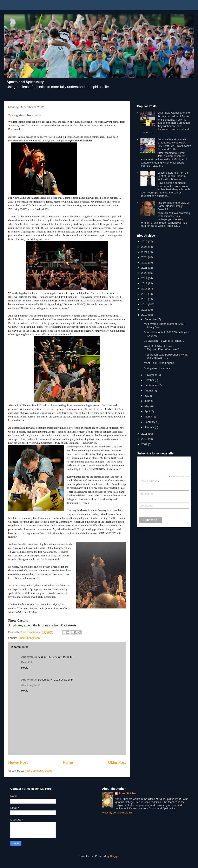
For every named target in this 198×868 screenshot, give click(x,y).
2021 (145, 268)
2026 (145, 241)
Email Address (149, 481)
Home (68, 762)
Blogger (115, 856)
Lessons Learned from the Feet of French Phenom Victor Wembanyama (173, 176)
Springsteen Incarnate (157, 368)
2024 (145, 252)
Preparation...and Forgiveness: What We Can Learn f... (166, 356)
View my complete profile (117, 813)
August (149, 391)
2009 (145, 444)
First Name (146, 494)
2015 (145, 299)
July (147, 396)
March (149, 417)
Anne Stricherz (128, 793)
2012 (145, 315)
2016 (145, 294)
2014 (145, 304)
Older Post (117, 762)
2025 (145, 247)
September (151, 385)
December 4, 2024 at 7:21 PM (56, 680)
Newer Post (18, 762)
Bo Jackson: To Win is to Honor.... (164, 341)
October (150, 380)
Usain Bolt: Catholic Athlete (174, 113)
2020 (145, 273)
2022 (145, 263)
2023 (145, 257)
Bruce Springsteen (29, 638)
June (148, 401)
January (150, 427)
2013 (145, 310)
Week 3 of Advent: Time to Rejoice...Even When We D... (163, 348)
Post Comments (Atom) (39, 771)
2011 (145, 434)
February (150, 422)
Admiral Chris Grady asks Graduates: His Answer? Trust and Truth (174, 144)
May (147, 406)
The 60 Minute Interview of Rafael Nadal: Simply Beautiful (173, 206)
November (151, 375)
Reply (25, 668)
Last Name (146, 506)
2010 (145, 439)
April (148, 411)
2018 (145, 283)
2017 (145, 289)
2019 (145, 278)
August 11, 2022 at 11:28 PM (55, 657)
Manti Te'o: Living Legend (159, 363)
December (151, 319)
